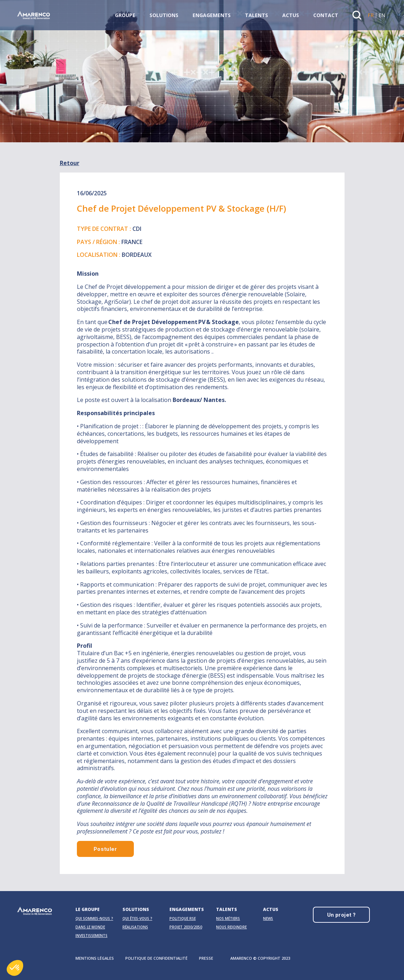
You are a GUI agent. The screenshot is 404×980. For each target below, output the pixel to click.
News (268, 918)
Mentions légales (95, 958)
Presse (206, 958)
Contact (326, 15)
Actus (291, 15)
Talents (256, 15)
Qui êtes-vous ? (137, 918)
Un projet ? (342, 915)
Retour (70, 163)
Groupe (125, 15)
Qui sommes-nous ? (94, 918)
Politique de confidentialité (156, 958)
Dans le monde (90, 927)
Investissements (91, 936)
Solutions (164, 15)
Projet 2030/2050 (186, 927)
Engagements (212, 15)
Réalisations (135, 927)
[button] (15, 968)
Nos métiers (228, 918)
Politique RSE (183, 918)
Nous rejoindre (231, 927)
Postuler (105, 849)
